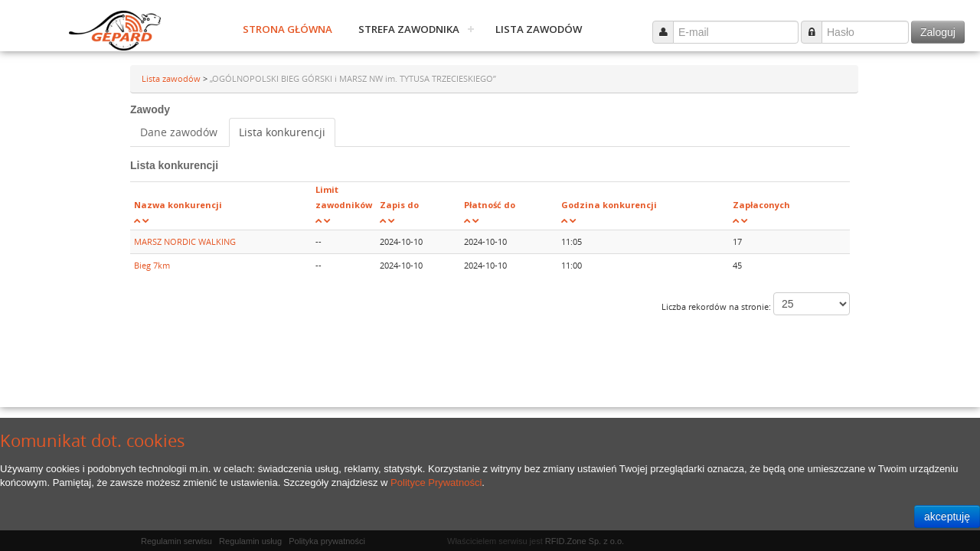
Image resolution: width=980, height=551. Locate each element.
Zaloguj (938, 32)
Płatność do (490, 205)
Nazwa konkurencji (178, 205)
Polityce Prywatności (436, 483)
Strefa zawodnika (409, 29)
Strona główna (287, 29)
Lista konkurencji (282, 132)
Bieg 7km (152, 265)
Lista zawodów (539, 29)
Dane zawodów (179, 132)
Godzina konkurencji (609, 205)
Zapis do (399, 205)
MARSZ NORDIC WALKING (185, 241)
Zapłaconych (761, 205)
